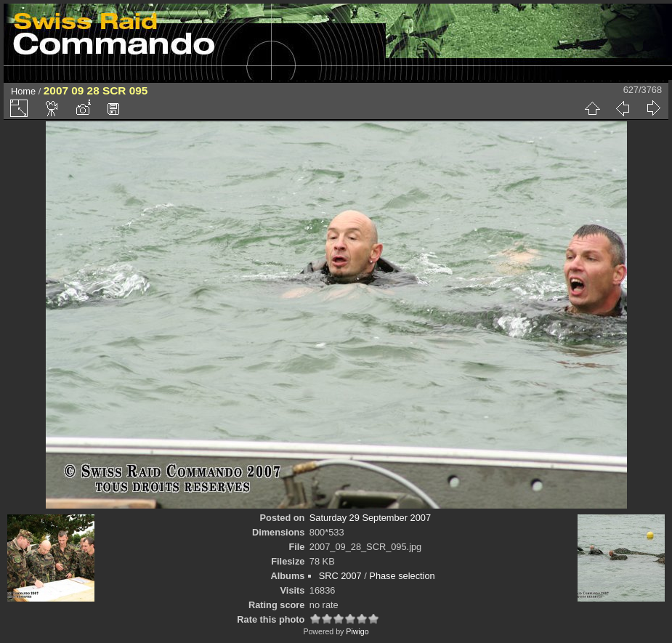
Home (23, 91)
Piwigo (357, 631)
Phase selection (402, 576)
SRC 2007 (340, 576)
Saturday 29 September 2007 (370, 518)
